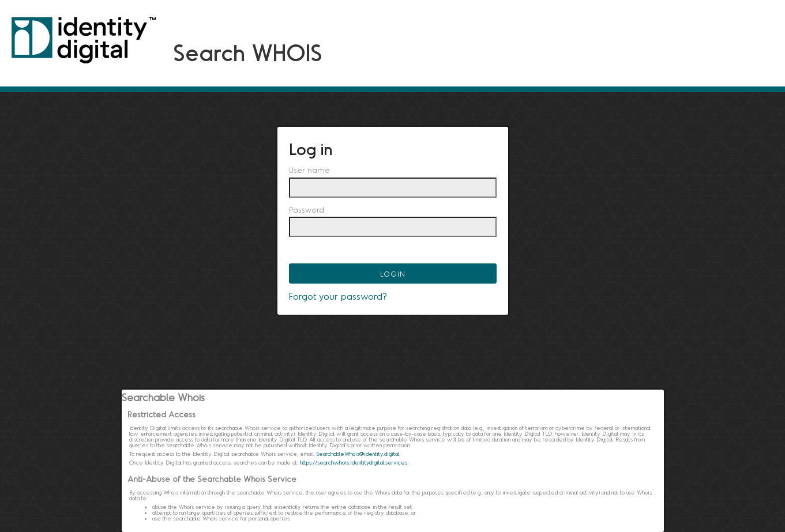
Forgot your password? (338, 296)
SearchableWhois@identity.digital (358, 454)
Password (307, 210)
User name (309, 170)
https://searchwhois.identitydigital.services (354, 462)
